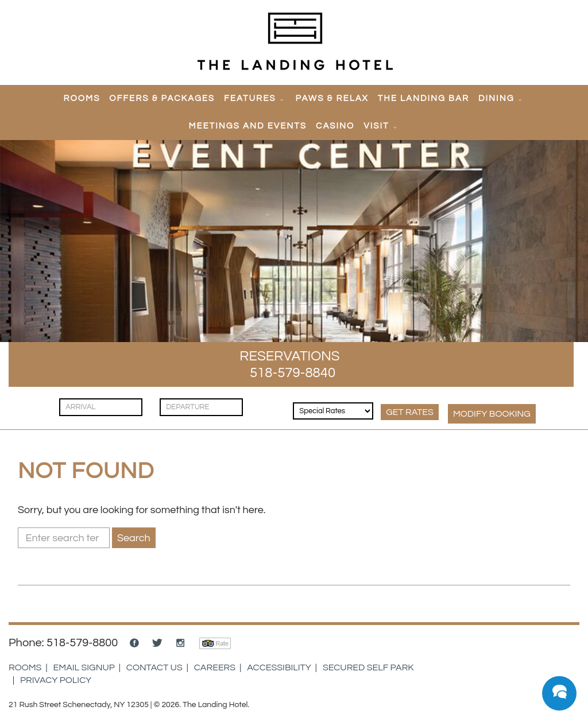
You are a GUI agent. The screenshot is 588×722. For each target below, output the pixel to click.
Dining (496, 98)
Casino (335, 126)
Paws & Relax (332, 98)
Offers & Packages (162, 98)
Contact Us (154, 667)
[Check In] (101, 407)
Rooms (82, 98)
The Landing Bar (423, 98)
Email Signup (84, 667)
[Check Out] (201, 407)
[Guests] (269, 401)
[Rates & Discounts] (333, 411)
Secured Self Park (368, 667)
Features (250, 98)
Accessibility (279, 667)
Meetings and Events (247, 126)
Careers (215, 667)
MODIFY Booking (492, 414)
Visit (376, 126)
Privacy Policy (56, 680)
